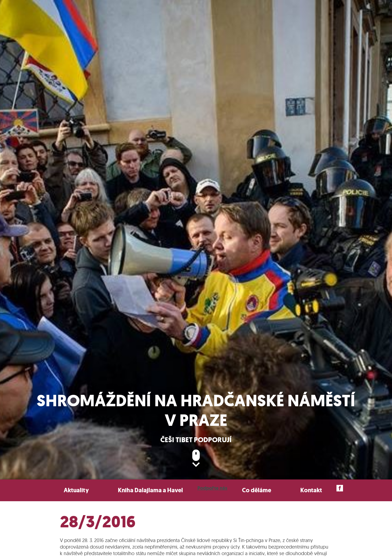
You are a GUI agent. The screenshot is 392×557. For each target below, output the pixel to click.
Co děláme (257, 490)
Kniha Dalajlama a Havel (150, 490)
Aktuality (76, 490)
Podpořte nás (212, 488)
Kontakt (311, 490)
